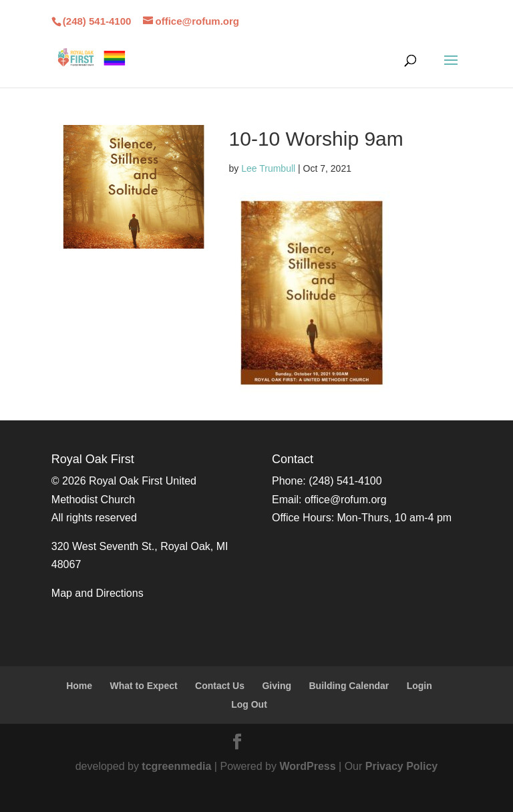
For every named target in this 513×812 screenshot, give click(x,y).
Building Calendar (349, 686)
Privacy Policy (402, 766)
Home (79, 686)
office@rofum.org (346, 500)
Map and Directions (98, 593)
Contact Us (220, 686)
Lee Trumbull (268, 168)
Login (419, 686)
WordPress (307, 766)
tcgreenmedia (176, 766)
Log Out (249, 704)
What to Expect (144, 686)
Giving (277, 686)
